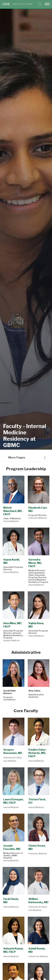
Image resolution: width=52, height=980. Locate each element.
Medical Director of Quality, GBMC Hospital (13, 855)
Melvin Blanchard (13, 511)
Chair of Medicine (12, 518)
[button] (48, 4)
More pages (17, 457)
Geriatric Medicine (11, 640)
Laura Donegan (13, 801)
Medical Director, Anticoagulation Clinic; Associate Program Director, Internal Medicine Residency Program (38, 576)
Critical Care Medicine (38, 956)
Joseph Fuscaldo (12, 847)
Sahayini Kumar (13, 950)
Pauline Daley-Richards (38, 753)
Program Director (38, 515)
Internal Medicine (11, 521)
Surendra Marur (35, 563)
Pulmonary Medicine (38, 518)
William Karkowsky (38, 901)
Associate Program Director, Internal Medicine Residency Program (13, 634)
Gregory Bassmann (13, 751)
